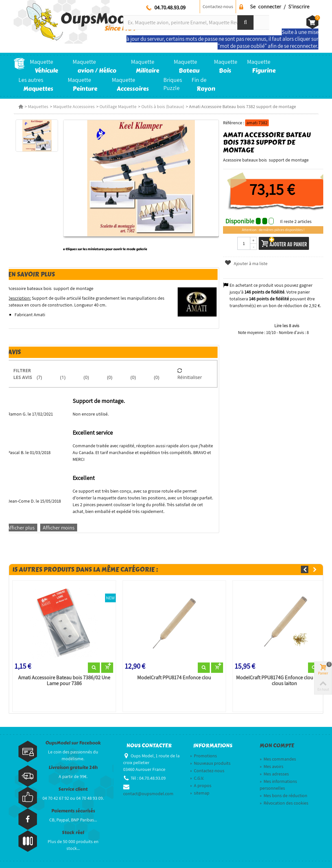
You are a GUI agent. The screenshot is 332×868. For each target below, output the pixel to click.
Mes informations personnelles (278, 785)
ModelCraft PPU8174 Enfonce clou (174, 678)
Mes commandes (278, 759)
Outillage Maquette (118, 106)
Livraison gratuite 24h (73, 768)
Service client (73, 789)
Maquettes (38, 106)
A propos (201, 785)
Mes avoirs (272, 766)
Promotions (203, 756)
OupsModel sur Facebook (73, 743)
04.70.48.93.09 (170, 7)
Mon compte (277, 746)
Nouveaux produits (210, 763)
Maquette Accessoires (74, 106)
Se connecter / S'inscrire (280, 6)
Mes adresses (274, 774)
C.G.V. (197, 778)
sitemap (200, 793)
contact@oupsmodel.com (148, 794)
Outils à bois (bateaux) (163, 106)
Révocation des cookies (284, 803)
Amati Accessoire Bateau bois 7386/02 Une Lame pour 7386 (64, 681)
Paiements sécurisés (73, 811)
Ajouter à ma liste (246, 263)
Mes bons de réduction (284, 796)
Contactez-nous (218, 6)
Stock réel (73, 833)
